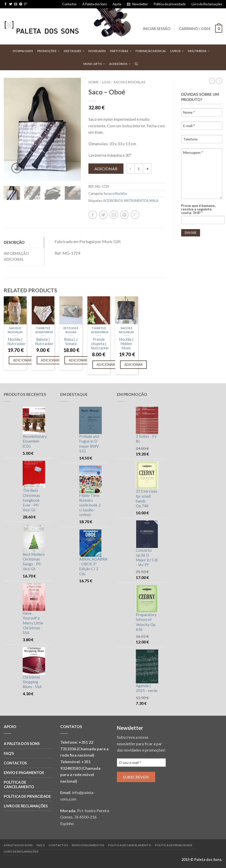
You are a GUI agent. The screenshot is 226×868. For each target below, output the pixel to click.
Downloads (23, 51)
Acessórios (118, 64)
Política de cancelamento (19, 784)
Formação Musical (151, 51)
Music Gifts (93, 64)
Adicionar (106, 169)
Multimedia (197, 51)
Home (93, 82)
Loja (106, 82)
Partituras (119, 51)
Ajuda (117, 4)
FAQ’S (9, 753)
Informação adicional (16, 256)
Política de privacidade (170, 4)
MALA (154, 201)
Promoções (47, 51)
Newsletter (140, 4)
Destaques (72, 51)
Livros (175, 51)
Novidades (97, 51)
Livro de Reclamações (207, 4)
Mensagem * (202, 174)
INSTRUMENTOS (136, 201)
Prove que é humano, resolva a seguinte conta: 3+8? (198, 209)
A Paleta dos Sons (95, 4)
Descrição (14, 242)
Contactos (69, 4)
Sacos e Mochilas (130, 82)
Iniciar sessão (157, 29)
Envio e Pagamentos (24, 773)
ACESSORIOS (113, 201)
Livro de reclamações (26, 806)
